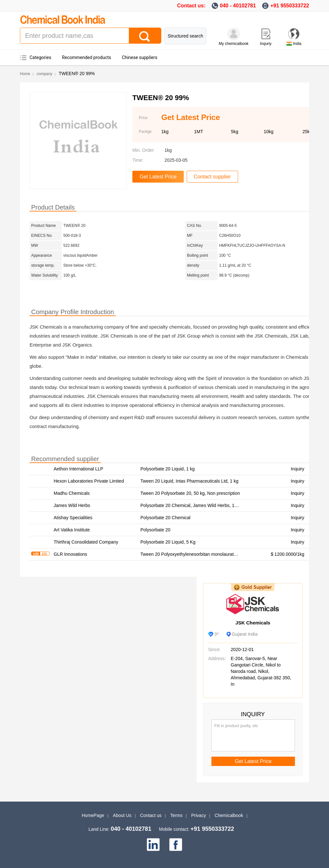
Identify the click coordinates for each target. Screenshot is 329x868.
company (44, 74)
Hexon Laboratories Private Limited (89, 481)
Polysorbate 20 (155, 530)
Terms (176, 815)
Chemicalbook (229, 815)
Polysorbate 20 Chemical (165, 518)
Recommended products (87, 57)
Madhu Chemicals (72, 493)
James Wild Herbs (72, 505)
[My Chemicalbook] (234, 34)
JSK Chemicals (253, 623)
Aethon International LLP (78, 469)
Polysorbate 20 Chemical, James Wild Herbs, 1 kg (190, 505)
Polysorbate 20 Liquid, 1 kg (168, 469)
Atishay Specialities (73, 518)
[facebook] (176, 845)
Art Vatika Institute (72, 530)
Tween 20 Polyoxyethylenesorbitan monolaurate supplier (197, 554)
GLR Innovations (70, 554)
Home (25, 74)
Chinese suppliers (139, 57)
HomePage (93, 815)
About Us (122, 815)
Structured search (186, 36)
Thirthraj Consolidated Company (86, 542)
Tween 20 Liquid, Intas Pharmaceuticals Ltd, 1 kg (189, 481)
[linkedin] (153, 845)
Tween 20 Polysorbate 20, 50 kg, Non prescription (190, 493)
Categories (40, 57)
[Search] (145, 36)
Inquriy (266, 44)
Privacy (199, 815)
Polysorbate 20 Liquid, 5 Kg (168, 542)
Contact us (151, 815)
